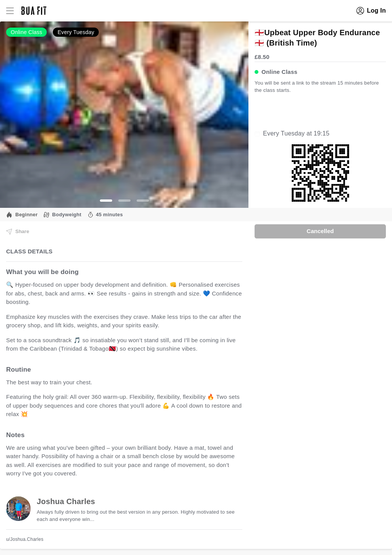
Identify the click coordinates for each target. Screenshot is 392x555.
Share (18, 232)
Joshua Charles (66, 501)
